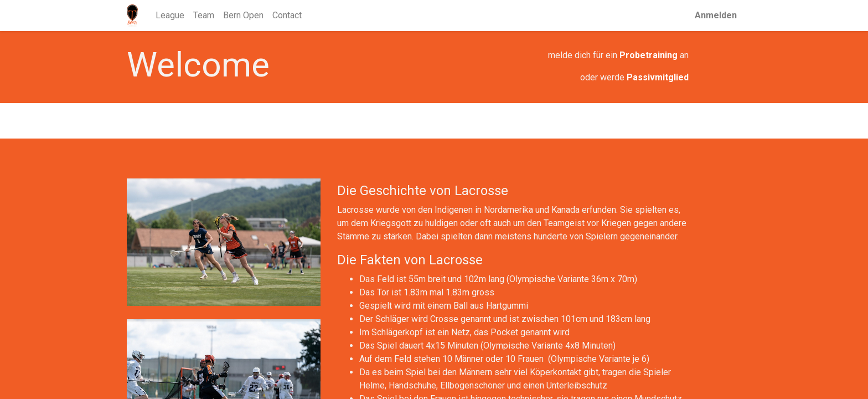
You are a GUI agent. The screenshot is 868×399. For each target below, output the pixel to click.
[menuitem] (170, 16)
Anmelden (716, 15)
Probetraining (649, 55)
